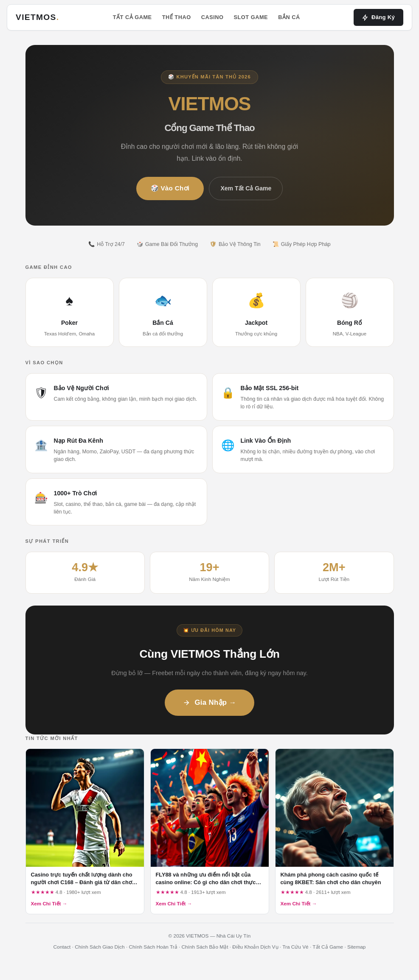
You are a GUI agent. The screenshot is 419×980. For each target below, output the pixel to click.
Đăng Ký (378, 17)
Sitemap (356, 947)
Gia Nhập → (209, 702)
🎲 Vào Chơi (170, 188)
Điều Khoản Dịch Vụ (255, 947)
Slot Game (251, 17)
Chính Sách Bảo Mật (205, 947)
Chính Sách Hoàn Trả (153, 947)
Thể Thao (177, 17)
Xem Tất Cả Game (246, 188)
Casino (212, 17)
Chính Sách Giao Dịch (100, 947)
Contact (62, 947)
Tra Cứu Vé (295, 947)
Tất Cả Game (132, 17)
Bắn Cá (289, 17)
